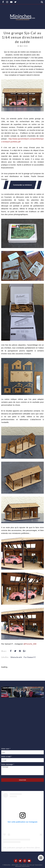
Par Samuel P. (30, 657)
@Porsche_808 (30, 644)
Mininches (7, 865)
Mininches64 (16, 657)
